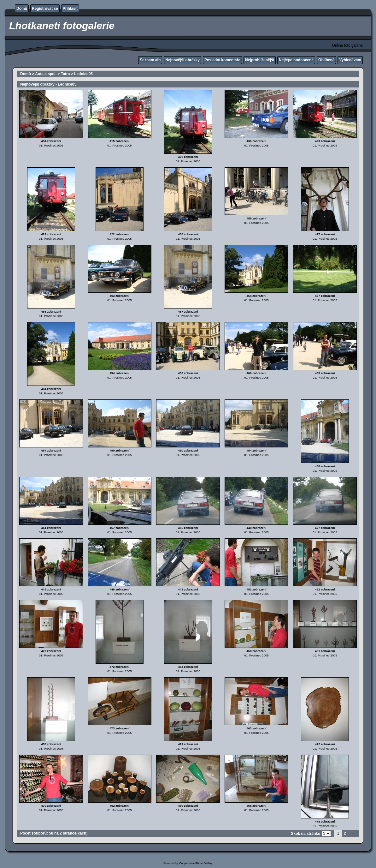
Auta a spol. (46, 74)
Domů (22, 9)
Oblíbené (326, 60)
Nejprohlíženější (260, 60)
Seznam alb (150, 60)
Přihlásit (70, 9)
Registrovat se (45, 9)
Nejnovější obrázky (182, 60)
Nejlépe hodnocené (296, 60)
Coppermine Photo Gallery (196, 863)
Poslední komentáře (222, 60)
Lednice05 (83, 74)
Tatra (65, 74)
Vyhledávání (350, 60)
